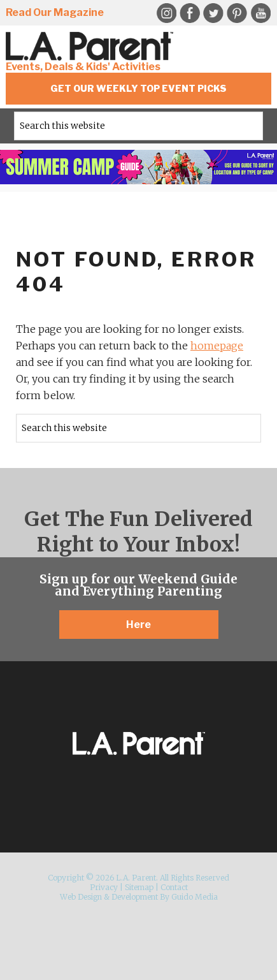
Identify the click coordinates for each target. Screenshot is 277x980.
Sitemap (139, 887)
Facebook (190, 13)
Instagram (166, 13)
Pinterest (237, 13)
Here (138, 625)
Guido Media (195, 897)
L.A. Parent (92, 46)
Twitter (213, 13)
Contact (174, 887)
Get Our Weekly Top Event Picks (138, 88)
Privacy (104, 887)
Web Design (81, 897)
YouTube (260, 13)
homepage (217, 346)
